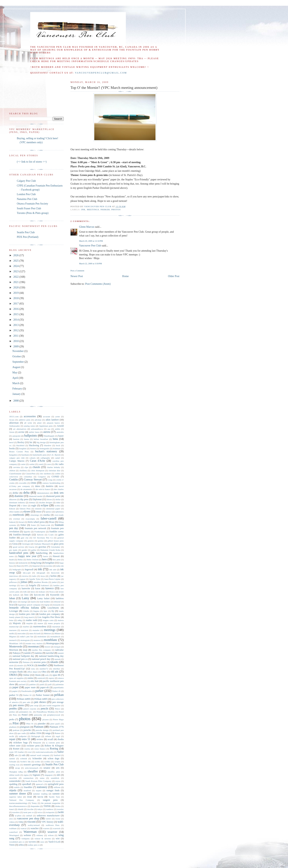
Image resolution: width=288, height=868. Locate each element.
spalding (13, 784)
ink (83, 209)
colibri (58, 474)
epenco (49, 512)
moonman (33, 647)
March (16, 383)
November (18, 351)
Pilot (16, 723)
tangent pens (50, 800)
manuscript (14, 627)
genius (41, 541)
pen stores (18, 705)
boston (33, 448)
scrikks (47, 762)
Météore (48, 633)
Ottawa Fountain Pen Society (33, 204)
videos (12, 822)
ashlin (57, 429)
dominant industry (17, 502)
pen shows (40, 702)
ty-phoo (18, 816)
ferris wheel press (36, 522)
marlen (26, 627)
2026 (16, 255)
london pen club (27, 614)
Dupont (13, 506)
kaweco (50, 588)
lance (15, 602)
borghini (23, 448)
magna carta (48, 620)
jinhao (24, 582)
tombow (50, 809)
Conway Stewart (33, 480)
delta (26, 493)
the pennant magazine (51, 803)
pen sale (26, 702)
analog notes (29, 426)
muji (25, 650)
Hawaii (56, 556)
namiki (27, 653)
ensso (39, 512)
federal (12, 522)
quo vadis (22, 733)
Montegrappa (52, 643)
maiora (61, 620)
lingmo (36, 611)
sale (16, 755)
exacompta (30, 519)
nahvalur (59, 650)
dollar (58, 499)
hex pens (57, 560)
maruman (56, 627)
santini (12, 758)
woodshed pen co (17, 842)
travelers (16, 812)
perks (12, 719)
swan (29, 797)
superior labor (16, 797)
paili (50, 684)
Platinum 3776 (57, 727)
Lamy (26, 598)
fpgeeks (27, 532)
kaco (23, 585)
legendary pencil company (29, 605)
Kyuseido (55, 595)
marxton (25, 630)
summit (56, 794)
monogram (25, 640)
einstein (38, 509)
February (18, 389)
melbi (12, 633)
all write (28, 423)
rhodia (61, 739)
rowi (30, 752)
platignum (25, 727)
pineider (42, 724)
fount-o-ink (45, 525)
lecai (11, 605)
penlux (12, 712)
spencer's (40, 784)
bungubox (13, 455)
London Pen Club (26, 194)
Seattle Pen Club (26, 232)
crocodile (23, 483)
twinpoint (50, 812)
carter (23, 464)
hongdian (50, 563)
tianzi (12, 809)
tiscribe (30, 809)
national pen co (20, 659)
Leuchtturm (53, 608)
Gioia (15, 544)
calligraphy (45, 458)
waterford (13, 832)
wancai (24, 828)
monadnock (55, 636)
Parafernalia (26, 691)
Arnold (60, 426)
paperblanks (59, 687)
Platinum (39, 727)
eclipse (45, 505)
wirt (58, 839)
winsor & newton (43, 839)
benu (55, 439)
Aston (12, 432)
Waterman (30, 832)
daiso (38, 486)
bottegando (45, 448)
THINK (47, 806)
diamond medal (36, 496)
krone (61, 592)
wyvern (32, 842)
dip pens (24, 499)
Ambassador (15, 426)
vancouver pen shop (28, 819)
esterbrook (18, 515)
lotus (11, 620)
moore (48, 647)
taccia (40, 797)
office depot (32, 672)
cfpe (26, 467)
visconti (31, 822)
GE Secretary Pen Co (43, 538)
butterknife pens (40, 455)
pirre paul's (55, 724)
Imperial (36, 566)
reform (48, 736)
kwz (26, 595)
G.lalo (51, 535)
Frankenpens (40, 532)
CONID (55, 477)
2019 (16, 293)
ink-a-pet (27, 573)
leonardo (57, 605)
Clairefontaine (15, 474)
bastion (16, 439)
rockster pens (33, 746)
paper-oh (44, 687)
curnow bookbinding (51, 483)
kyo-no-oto (39, 595)
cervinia (16, 467)
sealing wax (14, 765)
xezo (42, 842)
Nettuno (26, 662)
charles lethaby (54, 467)
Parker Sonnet (43, 695)
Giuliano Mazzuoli (42, 544)
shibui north (14, 775)
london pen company (50, 614)
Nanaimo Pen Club (27, 199)
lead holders (45, 602)
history (12, 563)
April (16, 378)
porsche (27, 730)
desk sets (59, 493)
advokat (38, 420)
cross (33, 483)
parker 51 (14, 695)
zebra (21, 845)
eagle (34, 506)
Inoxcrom (55, 573)
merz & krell (35, 633)
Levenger (14, 611)
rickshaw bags (21, 743)
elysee (27, 512)
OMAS (13, 675)
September (18, 362)
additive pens (25, 420)
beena (27, 439)
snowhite (13, 778)
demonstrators (43, 493)
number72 (44, 669)
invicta (25, 576)
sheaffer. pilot (54, 772)
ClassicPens (31, 474)
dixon (49, 499)
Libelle (26, 611)
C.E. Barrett (55, 455)
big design (41, 442)
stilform (57, 787)
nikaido (54, 662)
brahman (57, 448)
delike (16, 493)
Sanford (57, 755)
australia (60, 432)
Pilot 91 (30, 724)
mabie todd (32, 620)
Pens (15, 715)
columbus (28, 477)
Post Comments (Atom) (98, 284)
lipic (46, 611)
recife (12, 736)
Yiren (12, 845)
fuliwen (40, 535)
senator (47, 768)
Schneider (37, 758)
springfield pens (56, 784)
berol (11, 442)
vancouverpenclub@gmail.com (101, 73)
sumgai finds (53, 790)
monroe (37, 640)
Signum (36, 775)
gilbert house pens (56, 541)
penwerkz (38, 715)
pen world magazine (51, 705)
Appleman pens (46, 426)
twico (40, 812)
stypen (39, 790)
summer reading (40, 794)
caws (49, 464)
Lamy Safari (43, 598)
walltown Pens (53, 825)
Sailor (60, 752)
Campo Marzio (17, 461)
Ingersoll (29, 569)
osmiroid (41, 678)
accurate (47, 416)
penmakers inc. (26, 712)
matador (36, 630)
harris (46, 556)
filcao (52, 522)
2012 (16, 330)
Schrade (13, 762)
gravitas (42, 547)
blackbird (20, 445)
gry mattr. (13, 550)
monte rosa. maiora (34, 643)
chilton (12, 470)
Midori (58, 633)
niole (11, 665)
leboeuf (57, 602)
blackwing (34, 445)
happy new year (27, 556)
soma (42, 778)
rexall (50, 739)
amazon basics (53, 423)
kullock (16, 595)
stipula (13, 790)
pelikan (59, 695)
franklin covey (56, 532)
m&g (20, 620)
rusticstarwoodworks (44, 752)
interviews (14, 576)
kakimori (45, 585)
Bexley (21, 442)
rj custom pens (53, 743)
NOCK (30, 665)
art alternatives (20, 429)
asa (49, 429)
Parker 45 (56, 691)
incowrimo (48, 566)
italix (34, 576)
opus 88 (56, 675)
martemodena (40, 627)
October (17, 356)
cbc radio (59, 464)
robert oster (15, 746)
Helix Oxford (32, 560)
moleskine (42, 636)
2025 (16, 261)
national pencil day (41, 659)
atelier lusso (34, 432)
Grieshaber (56, 547)
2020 (16, 288)
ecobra (58, 506)
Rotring (54, 749)
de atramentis (26, 489)
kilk (25, 592)
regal (58, 736)
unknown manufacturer (48, 816)
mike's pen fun (27, 636)
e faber (24, 506)
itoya (43, 576)
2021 (16, 282)
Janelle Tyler (35, 579)
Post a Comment (77, 271)
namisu (38, 653)
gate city (25, 538)
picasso (46, 719)
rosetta (27, 749)
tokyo (40, 809)
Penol (61, 712)
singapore (49, 775)
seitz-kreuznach (32, 768)
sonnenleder (15, 781)
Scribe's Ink (25, 762)
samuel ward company (40, 755)
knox (33, 592)
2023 (16, 271)
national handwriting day (51, 656)
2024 (16, 266)
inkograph (41, 573)
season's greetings (32, 765)
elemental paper (53, 509)
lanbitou (60, 598)
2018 (16, 298)
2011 (16, 336)
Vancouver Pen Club (90, 246)
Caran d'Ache (37, 461)
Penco (57, 709)
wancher (35, 828)
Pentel (25, 715)
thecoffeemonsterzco (18, 806)
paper (15, 687)
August (17, 367)
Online (26, 675)
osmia (30, 678)
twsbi (61, 812)
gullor (34, 550)
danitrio (50, 486)
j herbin (53, 576)
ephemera (59, 512)
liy (53, 611)
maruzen (13, 630)
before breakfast (41, 439)
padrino (33, 684)
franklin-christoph (22, 535)
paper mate (30, 687)
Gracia (31, 547)
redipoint (23, 736)
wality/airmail (34, 825)
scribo (37, 762)
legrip (47, 605)
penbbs (13, 709)
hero (44, 559)
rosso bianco (40, 749)
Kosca (52, 592)
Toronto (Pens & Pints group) (33, 213)
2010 (16, 341)
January (17, 394)
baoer (61, 436)
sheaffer (33, 771)
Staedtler (28, 787)
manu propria (54, 623)
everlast (17, 519)
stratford (27, 790)
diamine (19, 496)
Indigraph (17, 569)
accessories (30, 416)
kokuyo (42, 592)
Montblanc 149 (16, 643)
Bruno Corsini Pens (19, 452)
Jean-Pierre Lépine (52, 579)
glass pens (59, 544)
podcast (16, 730)
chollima (23, 470)
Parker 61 (27, 695)
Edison (12, 509)
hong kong (36, 563)
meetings (93, 209)
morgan (57, 647)
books (12, 448)
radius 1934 (35, 733)
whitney (40, 835)
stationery (42, 787)
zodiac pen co (34, 845)
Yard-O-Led (54, 842)
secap (17, 768)
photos (116, 209)
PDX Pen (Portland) (28, 237)
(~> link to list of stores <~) (32, 162)
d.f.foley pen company (20, 486)
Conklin (13, 480)
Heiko (20, 560)
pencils (45, 709)
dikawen (13, 499)
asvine (21, 432)
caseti (41, 464)
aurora (47, 432)
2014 (16, 320)
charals (36, 467)
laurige (24, 602)
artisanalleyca (37, 429)
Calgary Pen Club (26, 181)
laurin (33, 602)
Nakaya (16, 653)
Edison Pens (25, 509)
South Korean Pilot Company (38, 781)
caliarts (33, 458)
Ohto (44, 672)
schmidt (24, 758)
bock (58, 445)
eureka (47, 515)
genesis (31, 541)
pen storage (58, 702)
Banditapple (49, 436)
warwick (57, 828)
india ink (60, 566)
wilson (51, 835)
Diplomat (37, 499)
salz (24, 755)
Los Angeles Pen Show (49, 617)
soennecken (28, 778)
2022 (16, 277)
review (40, 739)
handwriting (42, 553)
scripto (57, 762)
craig (50, 480)
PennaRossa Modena (46, 712)
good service (19, 547)
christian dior (54, 470)
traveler (60, 809)
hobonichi (23, 563)
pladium (13, 727)
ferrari (21, 522)
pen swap (34, 705)
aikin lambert (52, 420)
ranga (48, 733)
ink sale (53, 569)
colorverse (14, 477)
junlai (54, 582)
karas (38, 588)
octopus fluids (16, 672)
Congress (42, 477)
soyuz (58, 781)
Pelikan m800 (24, 699)
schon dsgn (53, 758)
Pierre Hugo (58, 719)
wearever (52, 832)
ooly (47, 675)
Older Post (174, 276)
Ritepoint (37, 743)
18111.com (14, 416)
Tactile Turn (54, 797)
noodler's (43, 665)
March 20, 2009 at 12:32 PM (91, 241)
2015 (16, 314)
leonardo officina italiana (24, 608)
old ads (54, 672)
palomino (60, 684)
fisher (23, 525)
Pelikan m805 (41, 699)
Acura (12, 420)
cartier (32, 464)
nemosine (14, 662)
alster (39, 423)
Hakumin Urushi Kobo (50, 550)
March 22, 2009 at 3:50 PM (90, 263)
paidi (42, 684)
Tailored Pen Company (22, 800)
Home (125, 276)
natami (61, 653)
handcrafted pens (19, 553)
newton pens (40, 662)
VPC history (48, 822)
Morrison (14, 650)
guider (25, 550)
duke (58, 502)
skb (59, 775)
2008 (16, 401)
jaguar (23, 579)
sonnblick (55, 778)
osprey (51, 678)
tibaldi (21, 809)
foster (33, 525)
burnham (25, 455)
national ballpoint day (23, 656)
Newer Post (77, 276)
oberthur (56, 669)
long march (29, 617)
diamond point (53, 496)
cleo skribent (45, 474)
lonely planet (15, 617)
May (15, 373)
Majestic (17, 623)
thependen (35, 806)
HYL (27, 566)
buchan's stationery (46, 451)
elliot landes (14, 512)
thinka (58, 806)
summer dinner (18, 794)
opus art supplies (16, 678)
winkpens (26, 839)
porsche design (42, 730)
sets (58, 768)
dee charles (59, 489)
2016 (16, 309)
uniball (29, 816)
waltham (13, 828)
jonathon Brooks (41, 582)
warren (46, 828)
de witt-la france (43, 489)
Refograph (36, 736)
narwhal (50, 653)
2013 (16, 325)
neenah (58, 659)
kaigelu (33, 585)
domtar (32, 502)
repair (12, 739)
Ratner (58, 733)
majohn (30, 623)
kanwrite (26, 588)
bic (31, 442)
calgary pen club (17, 458)
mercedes (22, 633)
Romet (16, 749)
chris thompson (38, 470)
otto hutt (35, 681)
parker (105, 209)
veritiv (48, 819)
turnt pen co (28, 812)
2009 (16, 346)
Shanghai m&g (16, 772)
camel (57, 458)
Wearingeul (14, 835)
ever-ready (59, 515)
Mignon (13, 636)
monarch (13, 640)
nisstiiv (20, 665)
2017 (16, 304)
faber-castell (48, 518)
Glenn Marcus (87, 227)
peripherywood (54, 715)
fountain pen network (35, 528)
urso (11, 819)
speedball (27, 784)
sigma (26, 775)
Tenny (34, 803)
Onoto (38, 675)
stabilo (17, 787)
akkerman (14, 423)
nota (33, 669)
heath (11, 560)
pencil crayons (30, 709)
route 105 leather (17, 752)
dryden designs (46, 502)
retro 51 (26, 739)
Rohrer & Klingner (54, 746)
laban (12, 598)
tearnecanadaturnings (18, 803)
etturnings (35, 515)
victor (58, 819)
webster (27, 835)
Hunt (19, 566)
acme (58, 416)
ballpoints (31, 436)
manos (40, 623)
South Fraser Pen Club (29, 208)
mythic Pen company (41, 650)
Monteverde (16, 647)
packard (22, 684)
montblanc (51, 640)
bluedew (48, 445)
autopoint (16, 436)
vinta (21, 822)
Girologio (26, 544)
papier (15, 691)
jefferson (13, 582)
